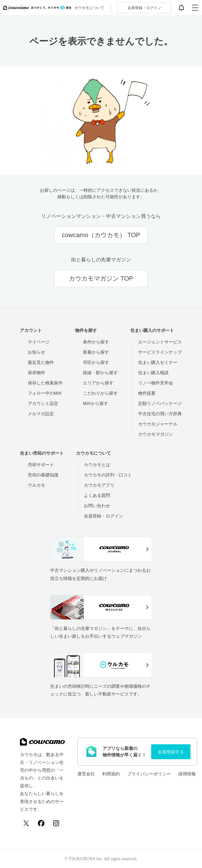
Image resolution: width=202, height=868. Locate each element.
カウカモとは (97, 465)
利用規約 (111, 774)
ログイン (144, 8)
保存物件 (36, 373)
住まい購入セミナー (158, 362)
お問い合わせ (97, 506)
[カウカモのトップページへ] (36, 8)
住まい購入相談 (153, 373)
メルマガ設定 (41, 414)
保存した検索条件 (45, 383)
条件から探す (96, 342)
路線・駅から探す (100, 373)
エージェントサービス (160, 342)
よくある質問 (97, 495)
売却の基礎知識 (43, 475)
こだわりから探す (100, 393)
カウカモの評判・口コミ (108, 475)
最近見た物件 (41, 362)
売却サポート (41, 465)
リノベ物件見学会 (156, 383)
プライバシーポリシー (149, 774)
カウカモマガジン (156, 434)
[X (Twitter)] (26, 823)
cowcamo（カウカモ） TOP (101, 235)
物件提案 (147, 393)
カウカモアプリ (99, 485)
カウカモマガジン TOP (101, 278)
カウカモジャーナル (158, 424)
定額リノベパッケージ (160, 403)
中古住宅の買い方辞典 (160, 414)
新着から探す (96, 352)
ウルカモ (36, 485)
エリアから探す (98, 383)
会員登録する (171, 752)
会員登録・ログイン (103, 516)
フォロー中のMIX (45, 393)
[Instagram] (56, 823)
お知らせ (36, 352)
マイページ (39, 342)
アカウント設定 (43, 403)
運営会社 (86, 774)
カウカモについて (89, 8)
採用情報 (187, 774)
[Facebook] (41, 823)
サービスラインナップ (160, 352)
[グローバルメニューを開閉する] (195, 8)
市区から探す (96, 362)
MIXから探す (96, 403)
